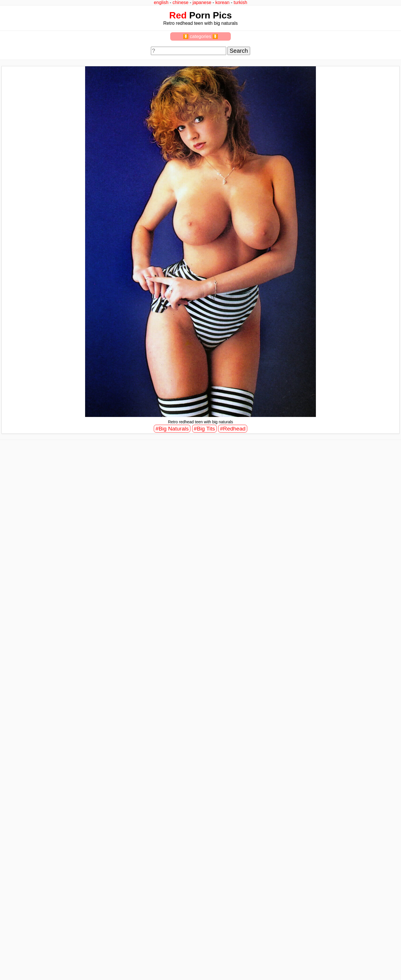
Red (178, 15)
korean (223, 2)
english (161, 2)
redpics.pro (305, 969)
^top (299, 960)
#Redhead (233, 429)
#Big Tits (205, 429)
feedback (25, 960)
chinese (180, 2)
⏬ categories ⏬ (201, 36)
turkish (240, 2)
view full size (48, 632)
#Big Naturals (172, 429)
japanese (202, 2)
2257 (9, 960)
